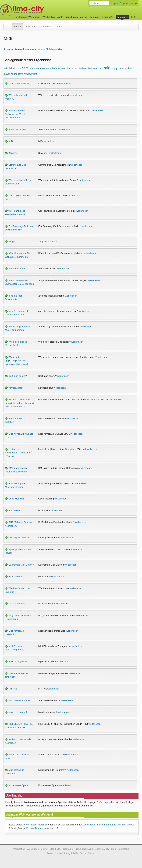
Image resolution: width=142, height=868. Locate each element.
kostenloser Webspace (28, 17)
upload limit (13, 511)
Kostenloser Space (17, 785)
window (28, 74)
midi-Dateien (13, 577)
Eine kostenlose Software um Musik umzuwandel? (15, 114)
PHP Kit (11, 689)
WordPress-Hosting (76, 17)
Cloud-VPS (108, 17)
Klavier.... (12, 153)
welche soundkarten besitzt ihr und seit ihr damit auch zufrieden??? (19, 403)
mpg (114, 69)
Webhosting (19, 849)
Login (114, 3)
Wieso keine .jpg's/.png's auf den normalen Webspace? (17, 361)
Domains (94, 17)
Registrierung (128, 3)
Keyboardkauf (14, 388)
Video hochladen (16, 269)
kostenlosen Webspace (35, 825)
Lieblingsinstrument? (18, 538)
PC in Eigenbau (15, 604)
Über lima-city (102, 849)
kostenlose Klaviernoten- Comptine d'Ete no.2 (17, 453)
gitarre (69, 68)
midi (108, 68)
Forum (17, 27)
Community (123, 17)
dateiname (36, 69)
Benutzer (30, 27)
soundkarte (17, 74)
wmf (35, 74)
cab (19, 69)
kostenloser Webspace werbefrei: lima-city (35, 10)
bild (14, 69)
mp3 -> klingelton (16, 662)
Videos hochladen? (17, 129)
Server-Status (87, 853)
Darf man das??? (16, 376)
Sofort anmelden (106, 802)
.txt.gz (10, 242)
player (7, 74)
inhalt (89, 69)
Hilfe (134, 17)
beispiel (8, 69)
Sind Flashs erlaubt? (18, 700)
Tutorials (60, 27)
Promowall (45, 27)
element (47, 69)
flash (54, 69)
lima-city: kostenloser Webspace (23, 49)
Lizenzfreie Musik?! (17, 83)
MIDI (9, 141)
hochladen (80, 68)
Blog (113, 849)
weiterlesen (65, 83)
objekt (130, 69)
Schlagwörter (54, 49)
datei (26, 68)
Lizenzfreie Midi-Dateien (20, 565)
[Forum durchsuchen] (99, 3)
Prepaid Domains (35, 828)
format (61, 68)
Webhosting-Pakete (53, 17)
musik (122, 68)
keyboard (98, 69)
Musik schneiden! (16, 712)
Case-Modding (15, 499)
